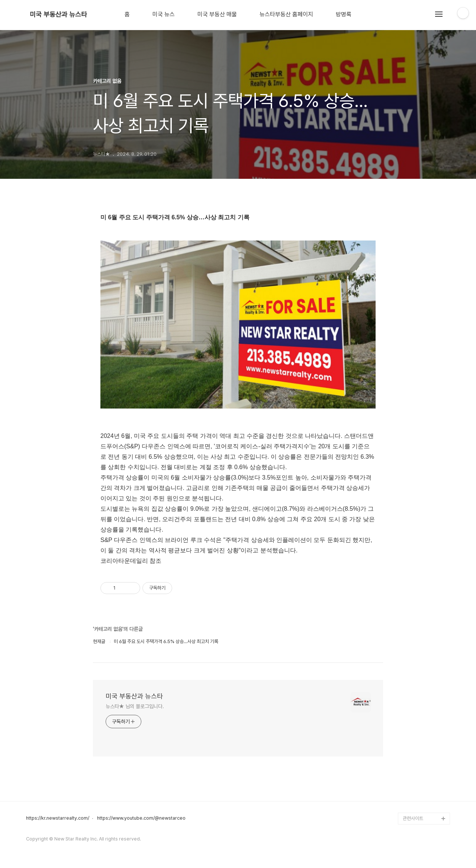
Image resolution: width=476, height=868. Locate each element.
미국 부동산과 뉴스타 (58, 14)
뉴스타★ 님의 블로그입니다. (135, 706)
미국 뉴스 (164, 14)
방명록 (344, 14)
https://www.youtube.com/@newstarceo (141, 818)
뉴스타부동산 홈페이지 (286, 14)
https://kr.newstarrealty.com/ (58, 818)
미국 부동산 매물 (217, 14)
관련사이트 (413, 818)
